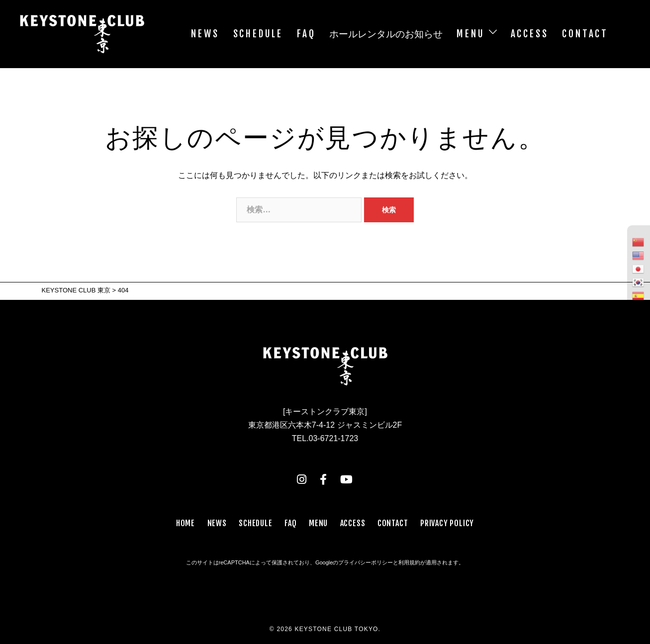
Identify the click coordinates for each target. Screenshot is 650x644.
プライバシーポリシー (366, 562)
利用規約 (409, 562)
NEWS (205, 34)
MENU (470, 34)
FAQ (306, 34)
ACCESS (530, 34)
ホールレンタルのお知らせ (386, 34)
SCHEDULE (258, 34)
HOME (186, 523)
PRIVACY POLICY (447, 523)
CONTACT (585, 34)
